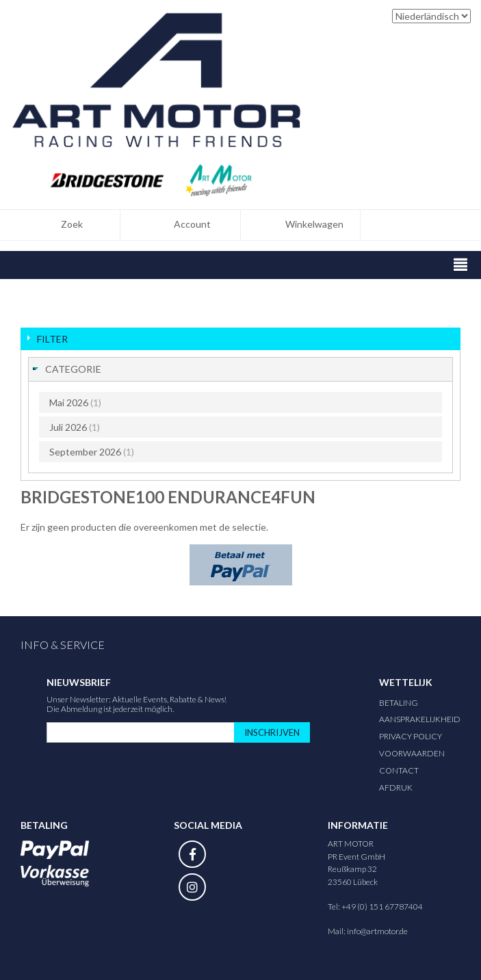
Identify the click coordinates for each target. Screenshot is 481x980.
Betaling (399, 703)
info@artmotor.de (377, 931)
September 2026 (92, 452)
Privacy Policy (411, 736)
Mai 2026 (75, 402)
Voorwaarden (412, 753)
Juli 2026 (75, 427)
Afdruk (396, 787)
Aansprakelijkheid (420, 719)
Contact (399, 770)
